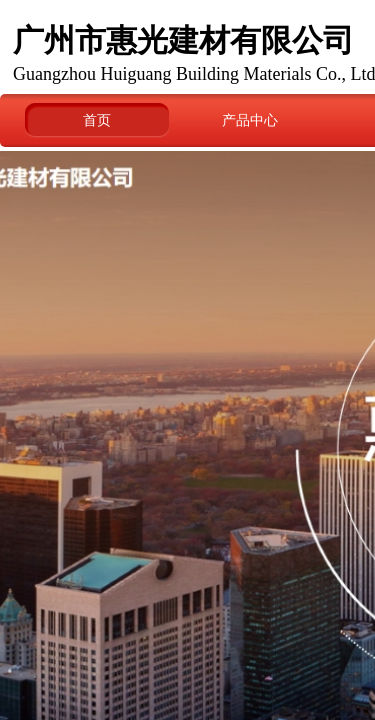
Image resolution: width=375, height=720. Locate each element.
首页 (97, 120)
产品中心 (250, 120)
